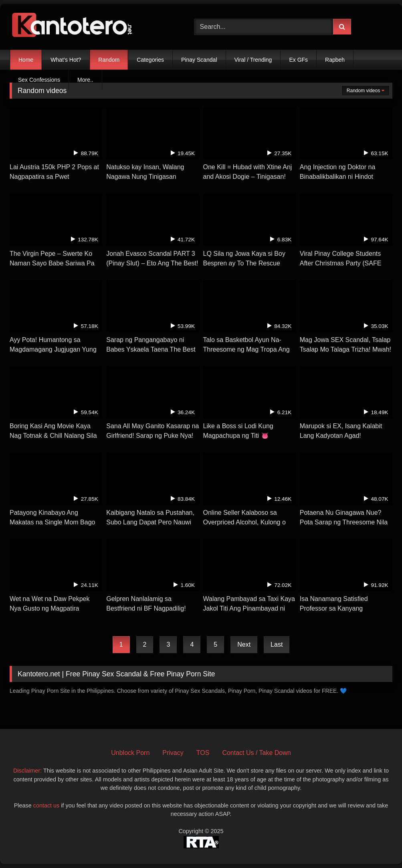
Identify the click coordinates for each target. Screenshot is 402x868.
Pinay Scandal (199, 60)
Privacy (173, 753)
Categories (150, 60)
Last (277, 644)
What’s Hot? (66, 60)
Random (109, 60)
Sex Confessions (39, 80)
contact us (46, 805)
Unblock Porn (130, 753)
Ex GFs (298, 60)
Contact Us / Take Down (256, 753)
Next (244, 644)
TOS (203, 753)
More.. (85, 80)
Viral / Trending (253, 60)
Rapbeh (335, 60)
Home (26, 60)
